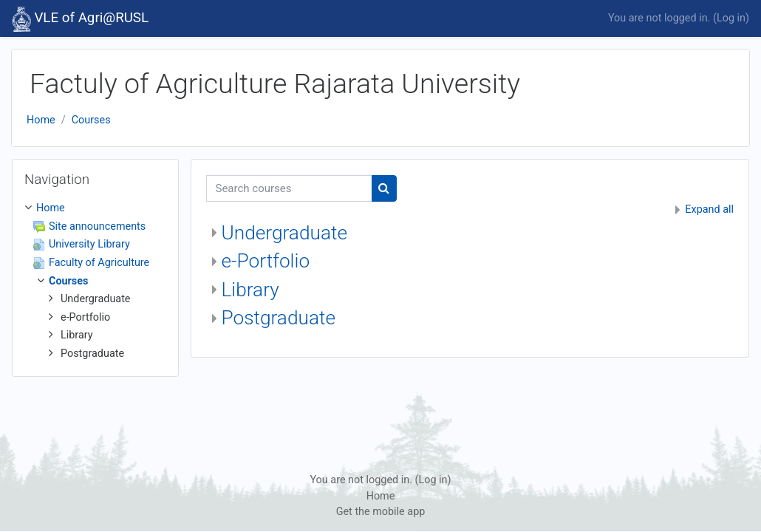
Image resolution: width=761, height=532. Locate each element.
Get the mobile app (381, 512)
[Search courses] (289, 189)
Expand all (709, 209)
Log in (731, 18)
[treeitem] (95, 281)
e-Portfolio (266, 261)
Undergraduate (284, 233)
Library (250, 290)
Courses (91, 120)
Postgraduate (279, 318)
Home (41, 120)
